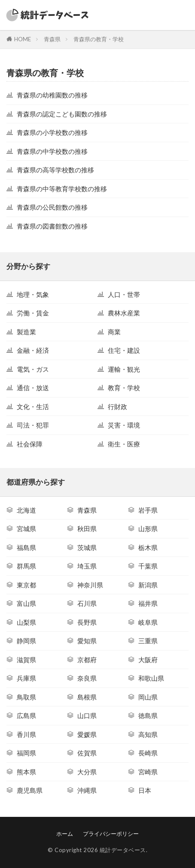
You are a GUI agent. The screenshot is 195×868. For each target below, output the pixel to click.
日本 (145, 790)
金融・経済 (33, 350)
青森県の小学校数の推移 (52, 132)
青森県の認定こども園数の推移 (62, 114)
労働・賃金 (33, 313)
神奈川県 (90, 585)
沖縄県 (87, 790)
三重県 (148, 641)
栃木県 (148, 547)
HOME (23, 39)
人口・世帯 (124, 294)
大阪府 (148, 660)
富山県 (26, 603)
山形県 (148, 529)
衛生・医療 (124, 444)
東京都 (26, 585)
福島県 (26, 547)
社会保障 (30, 444)
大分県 (87, 772)
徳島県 (148, 715)
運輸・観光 (124, 369)
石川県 (87, 603)
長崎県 (148, 753)
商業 (114, 332)
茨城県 (87, 547)
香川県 (26, 734)
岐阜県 (148, 622)
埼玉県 (87, 566)
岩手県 (148, 510)
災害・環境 (124, 425)
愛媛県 (87, 734)
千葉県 (148, 566)
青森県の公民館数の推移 (52, 207)
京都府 (87, 660)
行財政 (117, 406)
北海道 (26, 510)
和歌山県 (151, 678)
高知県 (148, 734)
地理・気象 (33, 294)
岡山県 (148, 697)
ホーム (65, 834)
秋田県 (87, 529)
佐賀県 (87, 753)
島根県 (87, 697)
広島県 (26, 715)
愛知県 (87, 641)
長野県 (87, 622)
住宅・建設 (124, 350)
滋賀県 (26, 660)
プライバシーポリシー (111, 834)
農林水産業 (124, 313)
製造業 (26, 332)
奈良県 (87, 678)
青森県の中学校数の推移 (52, 151)
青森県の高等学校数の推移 (55, 170)
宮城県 (26, 529)
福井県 (148, 603)
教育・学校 (124, 388)
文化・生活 (33, 406)
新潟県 (148, 585)
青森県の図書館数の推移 (52, 226)
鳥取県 (26, 697)
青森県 (52, 39)
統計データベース (123, 850)
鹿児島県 (30, 790)
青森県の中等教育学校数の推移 (62, 189)
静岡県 (26, 641)
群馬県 (26, 566)
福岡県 (26, 753)
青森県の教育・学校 (99, 39)
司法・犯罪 (33, 425)
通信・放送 (33, 388)
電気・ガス (33, 369)
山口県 (87, 715)
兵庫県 (26, 678)
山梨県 (26, 622)
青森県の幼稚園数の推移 (52, 95)
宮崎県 (148, 772)
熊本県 (26, 772)
